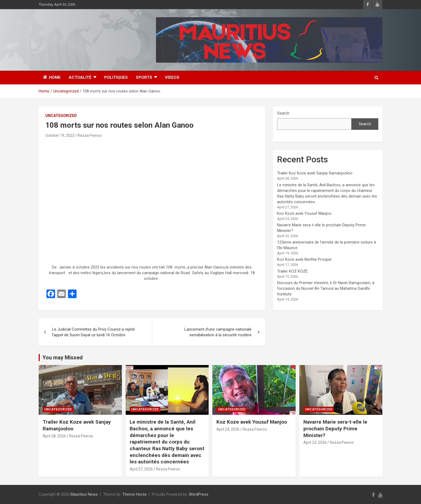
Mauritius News (84, 494)
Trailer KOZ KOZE (292, 271)
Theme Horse (135, 494)
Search (283, 113)
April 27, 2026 (141, 469)
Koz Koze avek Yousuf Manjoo (304, 213)
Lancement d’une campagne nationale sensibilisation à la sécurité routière (218, 332)
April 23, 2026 (315, 442)
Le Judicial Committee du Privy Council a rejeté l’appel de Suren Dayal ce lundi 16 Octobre (93, 332)
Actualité (80, 77)
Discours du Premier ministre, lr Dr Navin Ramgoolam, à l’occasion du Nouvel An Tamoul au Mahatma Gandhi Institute (326, 288)
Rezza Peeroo (90, 135)
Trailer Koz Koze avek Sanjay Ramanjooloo (315, 173)
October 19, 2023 (60, 135)
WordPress (199, 494)
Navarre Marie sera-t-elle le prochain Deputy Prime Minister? (335, 428)
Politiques (116, 77)
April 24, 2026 (228, 429)
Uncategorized (61, 116)
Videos (172, 77)
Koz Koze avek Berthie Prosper (304, 259)
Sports (144, 77)
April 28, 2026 (54, 436)
